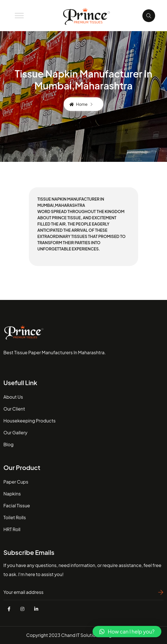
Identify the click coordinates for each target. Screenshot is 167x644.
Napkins (12, 494)
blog (8, 444)
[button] (127, 632)
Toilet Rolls (15, 517)
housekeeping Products (29, 421)
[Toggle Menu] (19, 15)
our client (14, 409)
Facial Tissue (17, 505)
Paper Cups (16, 482)
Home (79, 104)
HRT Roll (12, 529)
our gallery (15, 432)
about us (13, 397)
